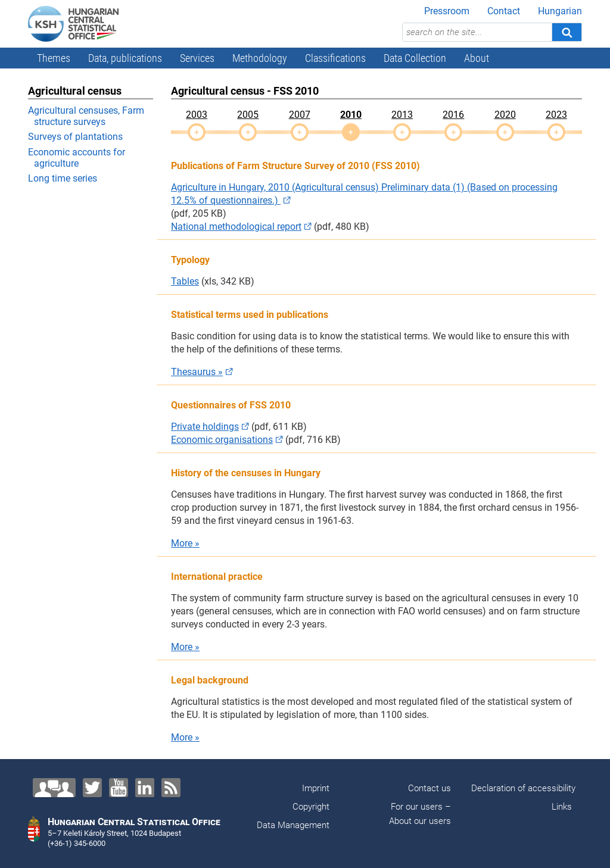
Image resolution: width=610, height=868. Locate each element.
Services (197, 58)
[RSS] (171, 788)
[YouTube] (119, 788)
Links (562, 807)
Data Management (293, 825)
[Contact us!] (54, 788)
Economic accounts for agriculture (77, 158)
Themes (54, 58)
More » (185, 543)
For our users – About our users (419, 814)
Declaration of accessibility (523, 788)
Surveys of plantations (75, 137)
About (477, 58)
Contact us (430, 788)
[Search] (567, 32)
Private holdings (205, 427)
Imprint (316, 788)
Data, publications (125, 58)
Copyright (311, 807)
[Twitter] (92, 788)
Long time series (63, 178)
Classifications (335, 58)
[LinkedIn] (145, 788)
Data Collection (415, 58)
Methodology (260, 58)
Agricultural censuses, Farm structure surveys (86, 116)
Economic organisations (222, 440)
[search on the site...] (477, 32)
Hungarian (560, 11)
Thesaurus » (197, 372)
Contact (504, 11)
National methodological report (236, 227)
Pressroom (447, 11)
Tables (185, 281)
